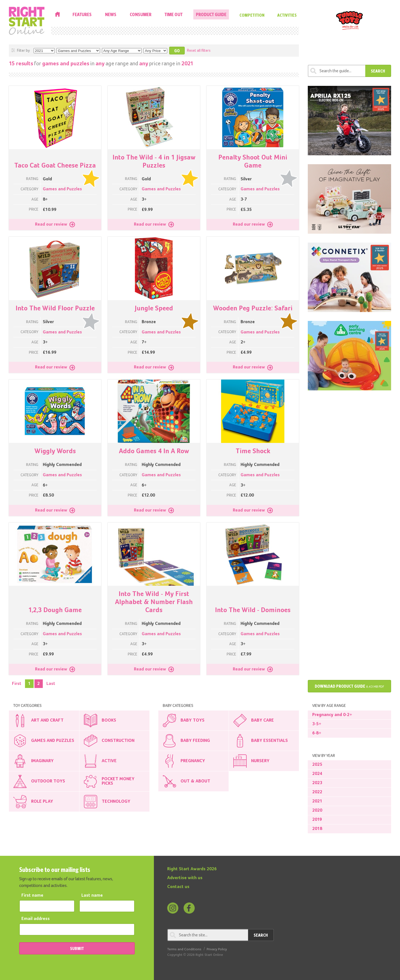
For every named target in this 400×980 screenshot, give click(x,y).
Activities (287, 15)
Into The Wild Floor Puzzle (55, 308)
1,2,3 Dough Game (55, 610)
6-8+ (317, 733)
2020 (317, 811)
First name (32, 896)
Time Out (173, 14)
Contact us (178, 887)
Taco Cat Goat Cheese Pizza (55, 166)
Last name (92, 896)
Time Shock (253, 451)
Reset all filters (199, 51)
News (111, 14)
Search (378, 71)
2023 (317, 783)
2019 (317, 820)
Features (82, 14)
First (17, 684)
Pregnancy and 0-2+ (332, 715)
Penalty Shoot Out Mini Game (253, 162)
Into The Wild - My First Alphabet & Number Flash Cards (154, 602)
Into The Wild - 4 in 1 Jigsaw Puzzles (154, 162)
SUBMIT (77, 948)
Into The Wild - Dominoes (253, 610)
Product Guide (211, 14)
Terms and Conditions (184, 949)
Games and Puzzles (62, 189)
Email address (36, 919)
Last (51, 684)
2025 (317, 765)
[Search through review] (337, 71)
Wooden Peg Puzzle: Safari (253, 308)
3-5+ (317, 724)
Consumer (141, 14)
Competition (252, 15)
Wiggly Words (55, 451)
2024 (317, 774)
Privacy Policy (217, 949)
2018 (317, 829)
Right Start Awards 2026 (192, 869)
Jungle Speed (154, 308)
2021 (317, 801)
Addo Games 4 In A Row (154, 451)
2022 (317, 792)
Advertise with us (185, 878)
